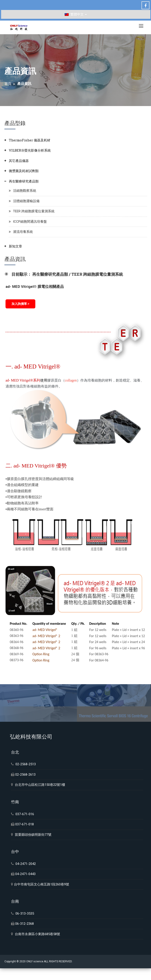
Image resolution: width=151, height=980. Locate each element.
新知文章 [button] (15, 246)
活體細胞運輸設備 (26, 201)
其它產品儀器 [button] (19, 161)
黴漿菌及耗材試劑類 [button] (24, 171)
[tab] (76, 140)
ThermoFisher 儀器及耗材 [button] (30, 140)
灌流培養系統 (23, 232)
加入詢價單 (20, 304)
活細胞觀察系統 (25, 191)
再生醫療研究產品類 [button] (24, 181)
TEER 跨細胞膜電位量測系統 (34, 211)
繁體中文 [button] (76, 14)
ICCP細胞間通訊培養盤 (30, 222)
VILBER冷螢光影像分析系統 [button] (30, 150)
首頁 (8, 84)
